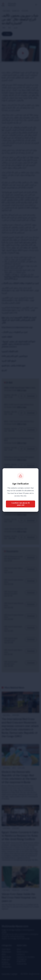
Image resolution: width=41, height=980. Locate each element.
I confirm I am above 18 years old (20, 504)
